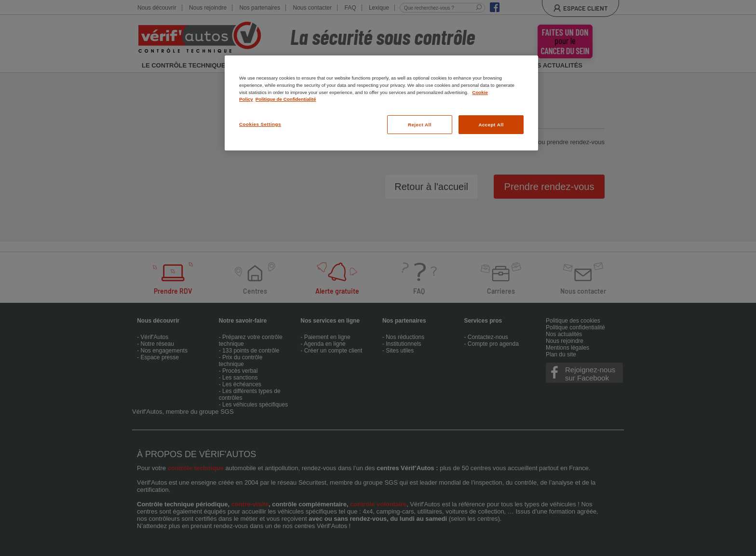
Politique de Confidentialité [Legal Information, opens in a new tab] (286, 99)
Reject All (420, 125)
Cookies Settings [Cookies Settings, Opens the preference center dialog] (260, 124)
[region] (381, 103)
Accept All (491, 125)
